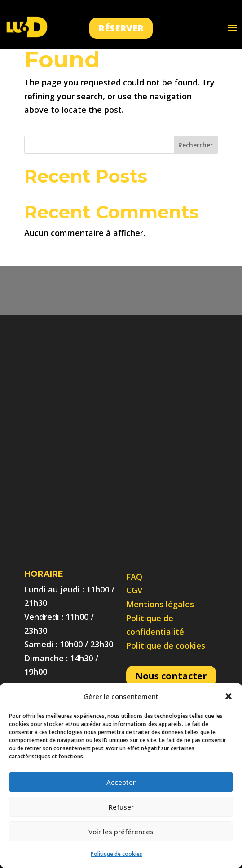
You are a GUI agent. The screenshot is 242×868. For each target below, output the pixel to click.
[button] (229, 696)
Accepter (121, 782)
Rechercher (196, 145)
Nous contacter (171, 676)
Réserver (121, 28)
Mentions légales (160, 604)
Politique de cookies (117, 854)
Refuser (121, 807)
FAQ (134, 577)
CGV (134, 590)
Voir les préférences (121, 832)
